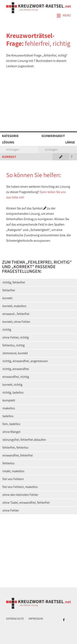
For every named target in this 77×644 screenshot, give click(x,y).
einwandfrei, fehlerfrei (18, 455)
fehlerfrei (9, 290)
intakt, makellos (13, 471)
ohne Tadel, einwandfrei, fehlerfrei (26, 503)
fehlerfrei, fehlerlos (16, 448)
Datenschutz (15, 619)
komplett (9, 400)
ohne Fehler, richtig (16, 337)
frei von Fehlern (13, 479)
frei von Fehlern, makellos (20, 487)
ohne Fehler (11, 510)
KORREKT (9, 157)
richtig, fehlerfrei (14, 282)
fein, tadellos (11, 424)
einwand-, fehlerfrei (16, 314)
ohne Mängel (11, 432)
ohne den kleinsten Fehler (20, 495)
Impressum (36, 619)
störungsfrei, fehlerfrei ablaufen (24, 440)
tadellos (8, 416)
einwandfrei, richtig (16, 377)
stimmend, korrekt (15, 353)
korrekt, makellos (14, 306)
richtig (7, 330)
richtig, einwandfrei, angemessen (25, 361)
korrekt (7, 298)
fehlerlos (9, 463)
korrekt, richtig (12, 385)
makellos (9, 408)
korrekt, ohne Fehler (16, 322)
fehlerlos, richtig (14, 345)
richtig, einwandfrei (16, 369)
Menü (64, 16)
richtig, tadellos (13, 392)
